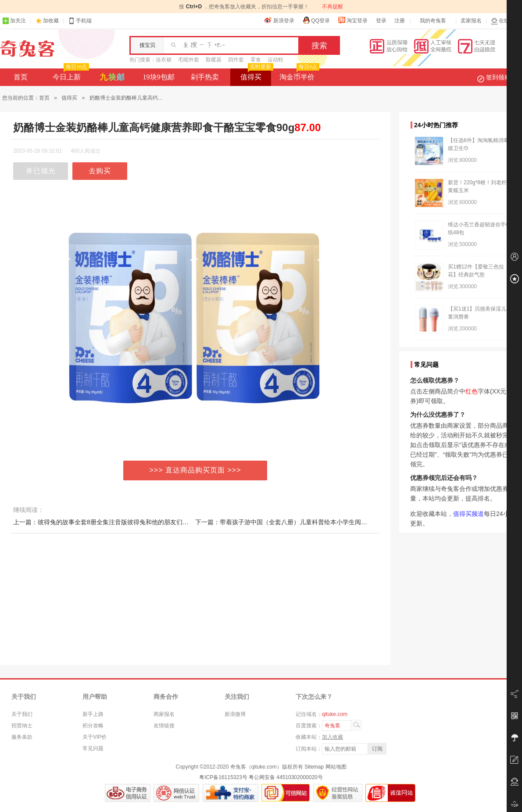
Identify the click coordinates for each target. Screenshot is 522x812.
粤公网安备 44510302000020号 (286, 777)
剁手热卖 (205, 77)
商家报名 (164, 714)
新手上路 (93, 714)
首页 (21, 77)
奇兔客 (27, 49)
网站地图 (336, 767)
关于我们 (22, 714)
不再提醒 (333, 7)
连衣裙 (164, 60)
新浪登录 (279, 20)
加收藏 (51, 21)
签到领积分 (498, 77)
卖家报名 (471, 21)
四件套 (236, 60)
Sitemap (314, 767)
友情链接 (164, 726)
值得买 (256, 75)
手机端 (80, 21)
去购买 (100, 171)
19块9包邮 (159, 77)
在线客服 (505, 21)
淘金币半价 (299, 75)
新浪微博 (235, 714)
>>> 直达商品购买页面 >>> (195, 470)
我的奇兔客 (433, 21)
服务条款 (22, 737)
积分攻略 (93, 726)
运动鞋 (275, 60)
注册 (400, 21)
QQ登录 (316, 20)
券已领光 (41, 171)
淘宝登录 (353, 20)
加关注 (14, 21)
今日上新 (70, 75)
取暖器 (214, 60)
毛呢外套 (189, 60)
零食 (256, 60)
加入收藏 (333, 737)
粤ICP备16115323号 (223, 777)
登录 (381, 21)
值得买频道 (468, 514)
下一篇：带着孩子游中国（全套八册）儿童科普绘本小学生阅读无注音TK (294, 522)
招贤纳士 (22, 726)
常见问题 (93, 748)
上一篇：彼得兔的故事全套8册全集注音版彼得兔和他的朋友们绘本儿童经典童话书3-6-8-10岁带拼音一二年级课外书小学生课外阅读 (192, 522)
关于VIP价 (95, 737)
